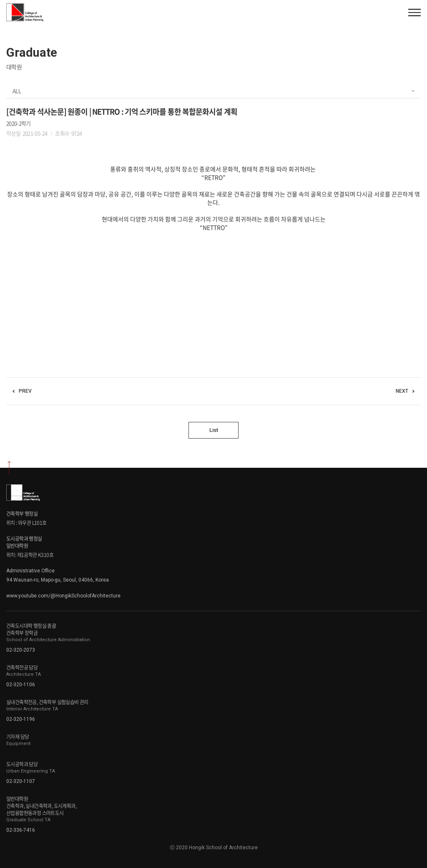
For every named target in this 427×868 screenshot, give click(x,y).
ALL (17, 91)
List (214, 430)
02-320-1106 (21, 685)
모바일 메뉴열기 (414, 13)
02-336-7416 (21, 830)
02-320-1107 (21, 781)
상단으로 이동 (9, 468)
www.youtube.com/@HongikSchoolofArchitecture (63, 596)
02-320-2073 (21, 650)
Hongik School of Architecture (26, 12)
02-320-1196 (21, 719)
